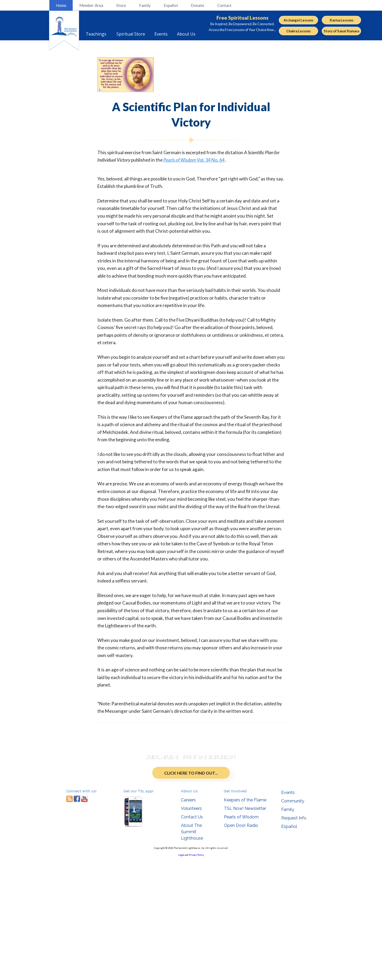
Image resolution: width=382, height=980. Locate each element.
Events (288, 912)
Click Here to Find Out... (191, 836)
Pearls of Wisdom (241, 937)
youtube (84, 918)
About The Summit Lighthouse (192, 951)
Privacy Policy (196, 975)
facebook (77, 918)
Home (61, 5)
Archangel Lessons (298, 20)
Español (171, 5)
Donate (197, 5)
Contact (224, 5)
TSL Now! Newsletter (245, 928)
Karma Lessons (342, 20)
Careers (188, 920)
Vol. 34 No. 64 (194, 160)
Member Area (91, 5)
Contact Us (192, 937)
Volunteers (191, 928)
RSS (70, 918)
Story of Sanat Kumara (341, 31)
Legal (181, 975)
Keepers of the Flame (245, 920)
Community (293, 921)
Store (121, 5)
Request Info (294, 938)
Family (145, 5)
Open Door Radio (241, 945)
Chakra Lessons (298, 31)
